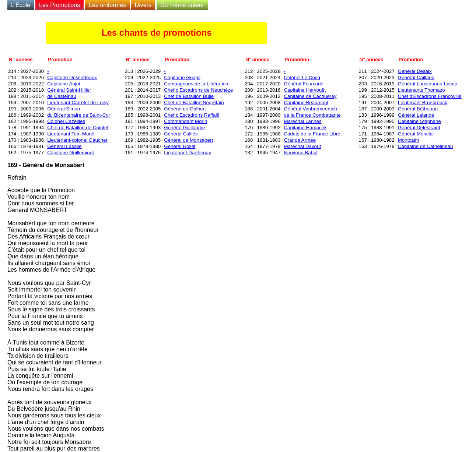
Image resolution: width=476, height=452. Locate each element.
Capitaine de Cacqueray (310, 96)
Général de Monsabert (188, 140)
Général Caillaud (416, 77)
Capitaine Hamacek (305, 128)
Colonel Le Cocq (302, 77)
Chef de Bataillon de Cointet (78, 128)
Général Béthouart (418, 109)
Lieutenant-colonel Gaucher (77, 140)
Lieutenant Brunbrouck (423, 103)
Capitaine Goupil (182, 77)
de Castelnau (62, 96)
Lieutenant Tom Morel (71, 134)
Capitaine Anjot (64, 84)
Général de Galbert (185, 109)
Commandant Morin (185, 121)
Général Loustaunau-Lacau (428, 84)
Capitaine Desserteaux (72, 77)
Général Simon (64, 109)
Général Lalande (416, 115)
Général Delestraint (419, 128)
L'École (21, 5)
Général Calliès (181, 134)
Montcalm (409, 140)
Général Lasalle (64, 146)
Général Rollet (180, 146)
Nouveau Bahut (301, 153)
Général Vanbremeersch (310, 109)
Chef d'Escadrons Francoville (430, 96)
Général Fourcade (303, 84)
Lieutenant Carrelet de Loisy (78, 103)
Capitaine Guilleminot (71, 153)
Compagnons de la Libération (196, 84)
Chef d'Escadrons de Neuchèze (198, 90)
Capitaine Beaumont (306, 103)
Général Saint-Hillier (69, 90)
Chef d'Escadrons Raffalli (191, 115)
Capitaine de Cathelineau (426, 146)
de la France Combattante (312, 115)
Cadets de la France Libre (312, 134)
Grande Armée (300, 140)
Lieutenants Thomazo (421, 90)
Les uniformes (107, 5)
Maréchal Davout (302, 146)
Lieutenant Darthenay (187, 153)
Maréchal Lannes (302, 121)
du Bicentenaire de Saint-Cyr (78, 115)
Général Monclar (416, 134)
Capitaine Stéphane (419, 121)
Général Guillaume (184, 128)
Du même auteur (182, 5)
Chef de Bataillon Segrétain (194, 103)
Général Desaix (415, 71)
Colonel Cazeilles (66, 121)
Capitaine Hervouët (305, 90)
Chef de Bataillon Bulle (189, 96)
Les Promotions (59, 5)
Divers (143, 5)
